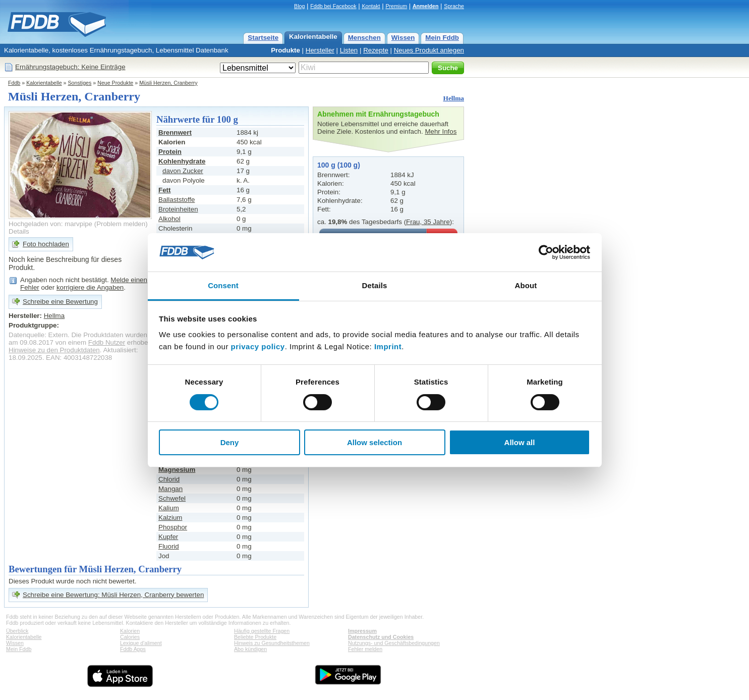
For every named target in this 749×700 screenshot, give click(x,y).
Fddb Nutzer (107, 342)
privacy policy (258, 346)
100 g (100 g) (339, 165)
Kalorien (130, 631)
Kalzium (170, 518)
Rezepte (376, 50)
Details (19, 231)
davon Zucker (183, 171)
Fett (164, 190)
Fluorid (169, 546)
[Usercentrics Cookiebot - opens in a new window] (546, 252)
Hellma (454, 98)
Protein (170, 152)
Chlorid (169, 479)
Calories (130, 637)
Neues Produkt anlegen (429, 50)
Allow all (520, 442)
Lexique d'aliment (141, 643)
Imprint (388, 346)
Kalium (169, 508)
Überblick (17, 631)
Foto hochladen (46, 244)
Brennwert (175, 132)
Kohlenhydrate (182, 161)
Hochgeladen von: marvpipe (50, 224)
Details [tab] (375, 285)
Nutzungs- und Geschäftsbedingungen (394, 643)
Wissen (403, 38)
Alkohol (169, 219)
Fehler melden (365, 649)
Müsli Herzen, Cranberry (168, 83)
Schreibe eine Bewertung (60, 302)
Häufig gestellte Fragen (262, 631)
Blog (299, 6)
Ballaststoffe (177, 200)
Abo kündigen (250, 649)
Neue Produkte (115, 83)
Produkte (285, 50)
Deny (230, 442)
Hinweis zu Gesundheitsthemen (272, 643)
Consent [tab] (223, 285)
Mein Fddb (442, 38)
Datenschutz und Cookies (381, 637)
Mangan (170, 489)
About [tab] (526, 285)
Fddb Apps (133, 649)
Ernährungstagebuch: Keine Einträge (70, 67)
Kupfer (168, 537)
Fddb (14, 83)
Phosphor (173, 527)
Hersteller (320, 50)
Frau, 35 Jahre (428, 222)
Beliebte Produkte (255, 637)
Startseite (263, 38)
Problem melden (121, 224)
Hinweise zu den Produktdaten (54, 350)
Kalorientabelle (313, 37)
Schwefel (172, 498)
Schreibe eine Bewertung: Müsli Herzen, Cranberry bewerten (113, 595)
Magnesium (177, 470)
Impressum (362, 631)
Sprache (454, 6)
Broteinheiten (178, 209)
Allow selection (374, 442)
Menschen (364, 38)
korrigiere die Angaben (90, 287)
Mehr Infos (441, 131)
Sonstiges (80, 83)
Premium (396, 6)
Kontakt (371, 6)
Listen (349, 50)
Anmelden (426, 6)
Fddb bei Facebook (333, 6)
